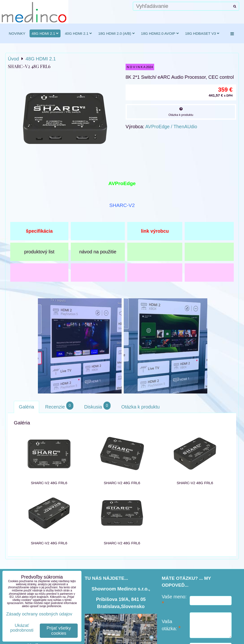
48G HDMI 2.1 (45, 33)
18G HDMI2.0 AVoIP (160, 33)
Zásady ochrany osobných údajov (39, 614)
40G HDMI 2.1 (78, 33)
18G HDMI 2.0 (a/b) (116, 33)
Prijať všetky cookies (59, 631)
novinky (17, 33)
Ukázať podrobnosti (22, 628)
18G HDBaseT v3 (202, 33)
